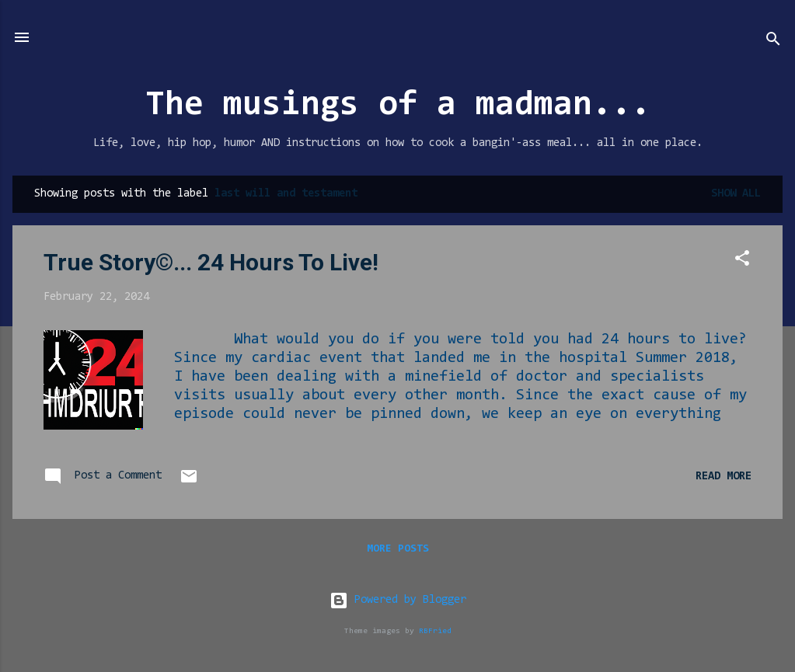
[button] (742, 261)
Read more (724, 477)
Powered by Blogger (398, 600)
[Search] (773, 42)
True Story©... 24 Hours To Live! (211, 262)
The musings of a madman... (398, 106)
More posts (398, 549)
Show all (736, 194)
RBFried (435, 631)
